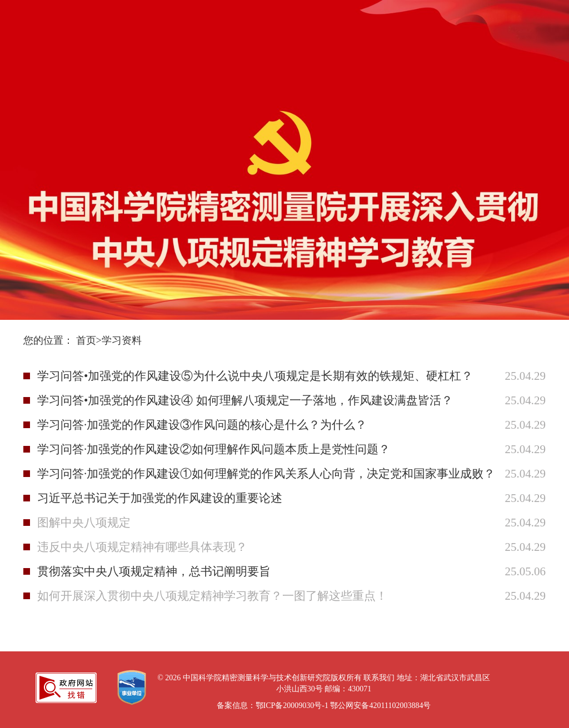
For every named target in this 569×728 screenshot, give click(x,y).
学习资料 (122, 340)
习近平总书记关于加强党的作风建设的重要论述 (160, 498)
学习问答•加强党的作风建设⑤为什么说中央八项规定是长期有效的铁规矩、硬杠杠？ (239, 376)
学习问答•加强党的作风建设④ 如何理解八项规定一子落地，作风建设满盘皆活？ (239, 400)
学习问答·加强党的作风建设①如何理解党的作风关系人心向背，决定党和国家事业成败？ (239, 474)
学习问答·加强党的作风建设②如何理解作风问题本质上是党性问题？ (214, 449)
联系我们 (379, 678)
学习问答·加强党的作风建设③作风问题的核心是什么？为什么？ (202, 425)
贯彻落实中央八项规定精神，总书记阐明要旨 (154, 571)
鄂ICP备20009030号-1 (292, 706)
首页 (86, 340)
